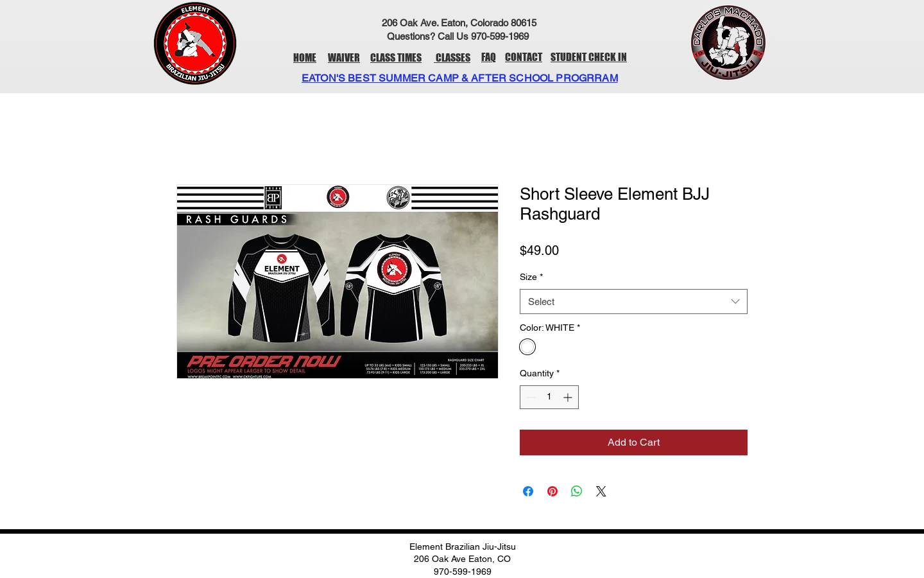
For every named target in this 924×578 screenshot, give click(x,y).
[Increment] (569, 397)
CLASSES (452, 57)
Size (531, 277)
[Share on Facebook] (528, 491)
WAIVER (344, 57)
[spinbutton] (549, 397)
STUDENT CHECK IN (589, 57)
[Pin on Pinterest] (552, 491)
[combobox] (634, 302)
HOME (305, 57)
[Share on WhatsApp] (577, 491)
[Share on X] (601, 491)
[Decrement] (530, 397)
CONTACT (524, 57)
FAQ (489, 57)
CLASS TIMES (396, 57)
